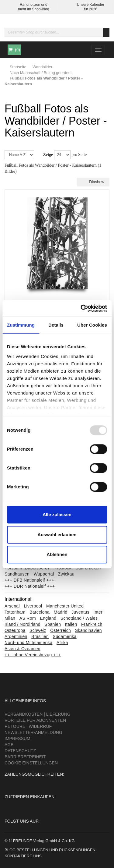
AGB (9, 745)
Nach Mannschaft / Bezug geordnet (41, 73)
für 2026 (91, 9)
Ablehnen (57, 554)
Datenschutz (20, 751)
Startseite (18, 67)
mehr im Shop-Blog (34, 9)
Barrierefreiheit (25, 757)
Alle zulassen (57, 514)
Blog (10, 850)
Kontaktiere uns (23, 856)
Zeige (48, 155)
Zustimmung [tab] (21, 325)
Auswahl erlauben (57, 535)
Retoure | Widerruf (28, 726)
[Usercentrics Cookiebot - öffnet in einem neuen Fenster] (81, 308)
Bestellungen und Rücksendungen (56, 850)
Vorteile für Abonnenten (35, 720)
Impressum (17, 739)
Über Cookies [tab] (92, 325)
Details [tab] (56, 325)
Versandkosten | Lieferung (38, 714)
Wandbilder (42, 67)
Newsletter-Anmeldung (33, 732)
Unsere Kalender (91, 5)
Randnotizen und (34, 5)
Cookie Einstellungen (31, 763)
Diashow (93, 182)
